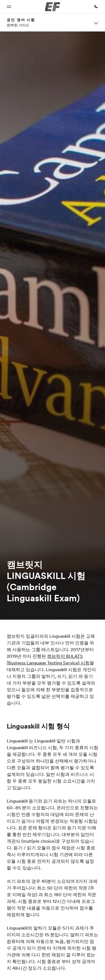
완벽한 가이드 (18, 25)
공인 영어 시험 (21, 20)
